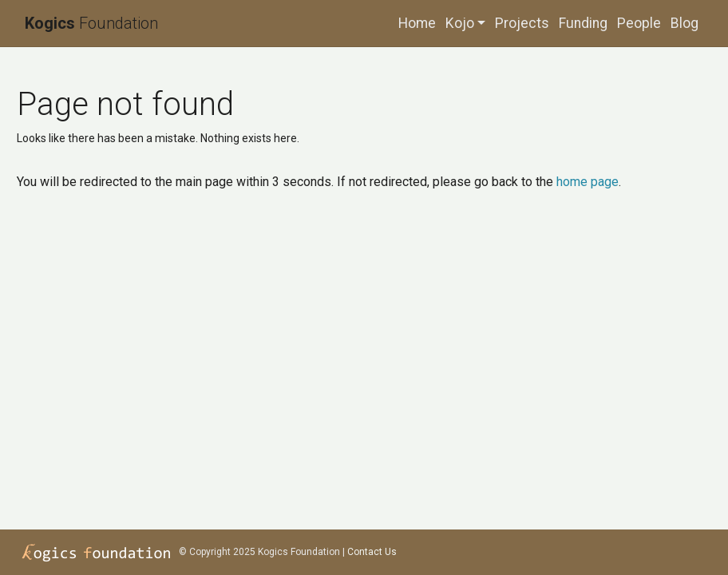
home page (588, 182)
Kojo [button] (460, 23)
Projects (522, 23)
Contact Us (372, 552)
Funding (583, 23)
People (639, 23)
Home (417, 23)
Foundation (91, 23)
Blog (684, 23)
